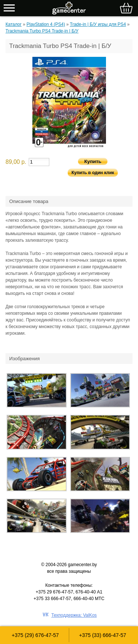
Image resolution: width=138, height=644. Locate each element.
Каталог (14, 24)
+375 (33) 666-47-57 (103, 635)
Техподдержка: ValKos (74, 615)
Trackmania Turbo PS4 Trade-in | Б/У (42, 31)
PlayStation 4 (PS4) (46, 24)
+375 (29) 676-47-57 (35, 635)
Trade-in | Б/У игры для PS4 (98, 24)
